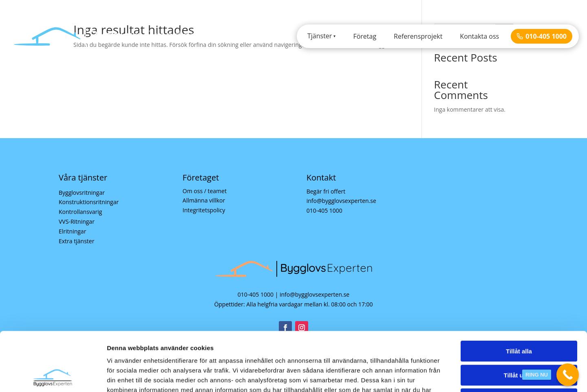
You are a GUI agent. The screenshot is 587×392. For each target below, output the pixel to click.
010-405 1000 (542, 36)
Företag (365, 36)
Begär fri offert (326, 191)
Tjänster (320, 36)
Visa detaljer (443, 376)
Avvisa (519, 340)
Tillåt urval (519, 316)
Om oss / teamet (205, 191)
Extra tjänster (76, 241)
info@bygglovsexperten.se (341, 201)
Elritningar (72, 231)
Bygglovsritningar (82, 193)
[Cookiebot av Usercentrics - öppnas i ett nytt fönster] (53, 376)
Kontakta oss (479, 36)
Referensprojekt (418, 36)
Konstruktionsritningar (89, 202)
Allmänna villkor (204, 200)
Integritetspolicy (204, 210)
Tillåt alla (519, 292)
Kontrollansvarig (80, 212)
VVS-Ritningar (77, 221)
